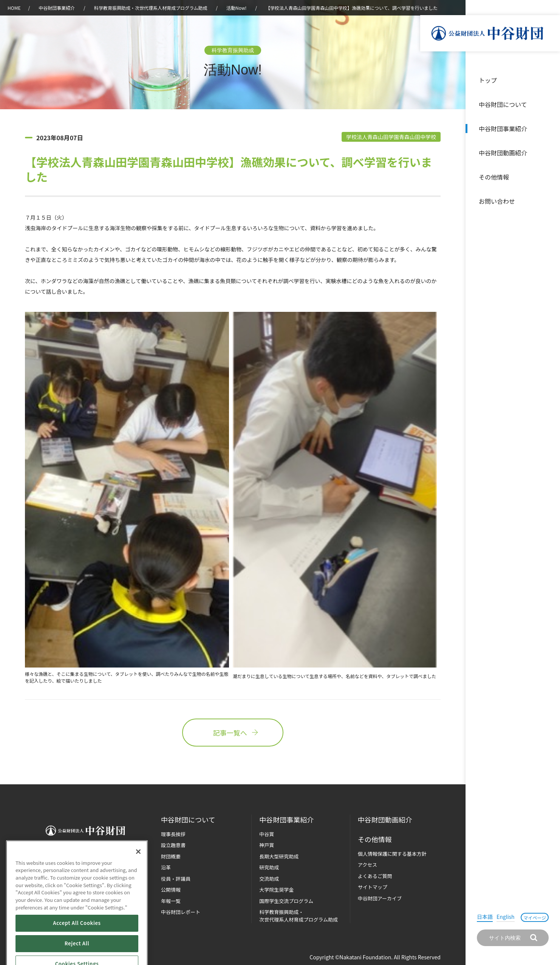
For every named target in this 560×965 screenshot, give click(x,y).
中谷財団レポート (181, 912)
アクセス (367, 865)
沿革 (549, 153)
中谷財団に (188, 820)
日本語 (485, 917)
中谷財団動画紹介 (503, 153)
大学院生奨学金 (276, 890)
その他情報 (494, 177)
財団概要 (171, 856)
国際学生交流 (286, 901)
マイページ (535, 918)
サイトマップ (373, 887)
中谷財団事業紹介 (503, 129)
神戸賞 (267, 845)
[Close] (138, 875)
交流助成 (269, 879)
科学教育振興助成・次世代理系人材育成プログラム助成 (151, 8)
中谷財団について (503, 104)
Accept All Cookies (77, 947)
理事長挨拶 (173, 834)
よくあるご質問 (375, 876)
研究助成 (269, 867)
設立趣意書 (173, 845)
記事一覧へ (233, 733)
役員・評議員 (176, 879)
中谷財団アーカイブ (380, 898)
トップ (488, 80)
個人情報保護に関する (392, 854)
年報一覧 (171, 901)
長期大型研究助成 (279, 856)
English (506, 917)
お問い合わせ (497, 201)
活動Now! (236, 8)
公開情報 (171, 890)
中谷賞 (267, 834)
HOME (14, 8)
